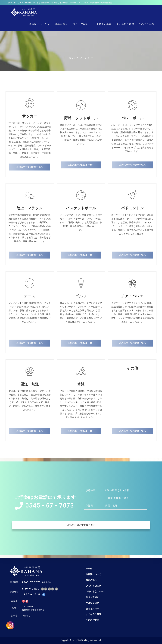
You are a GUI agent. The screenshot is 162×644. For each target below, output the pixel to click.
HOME (89, 569)
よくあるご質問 (93, 614)
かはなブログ (92, 603)
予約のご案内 (92, 620)
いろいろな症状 (93, 586)
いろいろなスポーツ (96, 591)
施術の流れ (91, 580)
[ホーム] (70, 58)
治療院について (93, 574)
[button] (30, 167)
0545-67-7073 (76, 2)
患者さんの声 (92, 609)
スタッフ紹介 (92, 597)
